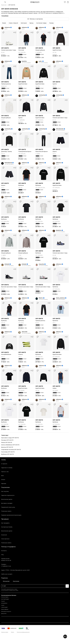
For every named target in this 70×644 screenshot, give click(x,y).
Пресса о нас (5, 472)
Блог (3, 476)
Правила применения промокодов (11, 515)
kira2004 (24, 61)
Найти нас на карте (7, 574)
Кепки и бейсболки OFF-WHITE (10, 445)
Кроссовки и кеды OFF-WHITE (10, 438)
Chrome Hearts (5, 597)
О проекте (4, 464)
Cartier (3, 605)
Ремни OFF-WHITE (7, 442)
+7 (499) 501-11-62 (6, 566)
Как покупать (5, 491)
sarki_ (40, 61)
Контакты (4, 551)
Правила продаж (5, 632)
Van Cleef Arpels (5, 599)
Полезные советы (6, 511)
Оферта (13, 632)
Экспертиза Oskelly (7, 527)
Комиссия (4, 535)
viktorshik (24, 332)
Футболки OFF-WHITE (7, 454)
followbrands (60, 129)
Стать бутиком (5, 539)
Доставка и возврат (7, 503)
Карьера (4, 484)
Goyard (3, 601)
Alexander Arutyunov (6, 611)
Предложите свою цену (8, 507)
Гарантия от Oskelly (7, 468)
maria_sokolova (60, 298)
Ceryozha (41, 264)
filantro (41, 298)
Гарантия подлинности (8, 495)
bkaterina (59, 230)
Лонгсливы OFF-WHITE (8, 452)
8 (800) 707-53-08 (6, 560)
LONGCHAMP (4, 607)
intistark (7, 264)
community (42, 95)
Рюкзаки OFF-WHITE (7, 440)
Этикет (3, 480)
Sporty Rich (4, 613)
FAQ (2, 555)
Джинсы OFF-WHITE (7, 447)
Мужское (4, 5)
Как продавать (5, 523)
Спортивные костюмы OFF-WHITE (11, 450)
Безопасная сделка (7, 499)
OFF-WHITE (5, 48)
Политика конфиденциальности (23, 632)
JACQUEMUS (4, 603)
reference (7, 27)
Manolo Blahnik (5, 609)
